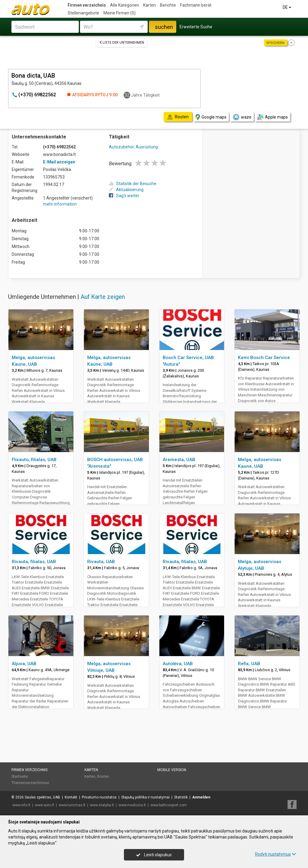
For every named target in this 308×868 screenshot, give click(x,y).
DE (287, 7)
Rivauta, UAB (101, 562)
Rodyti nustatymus (276, 854)
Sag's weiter (124, 196)
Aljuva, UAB (24, 664)
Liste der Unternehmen (122, 43)
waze (242, 117)
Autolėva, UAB (178, 664)
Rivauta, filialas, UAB (34, 562)
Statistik (181, 797)
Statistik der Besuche (133, 184)
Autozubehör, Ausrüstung (133, 147)
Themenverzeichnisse (30, 783)
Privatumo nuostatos (99, 797)
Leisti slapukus (154, 855)
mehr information (60, 204)
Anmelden (201, 797)
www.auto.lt (45, 805)
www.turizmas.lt (72, 805)
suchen (164, 27)
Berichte (168, 5)
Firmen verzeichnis (87, 5)
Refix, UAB (249, 664)
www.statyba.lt (102, 805)
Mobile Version (172, 770)
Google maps (211, 117)
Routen (103, 777)
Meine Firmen (120, 13)
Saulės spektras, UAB (42, 797)
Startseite (20, 777)
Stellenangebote (83, 13)
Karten (149, 5)
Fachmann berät (196, 5)
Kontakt (71, 797)
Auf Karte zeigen (103, 297)
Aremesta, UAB (179, 460)
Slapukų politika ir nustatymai (145, 797)
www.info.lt (21, 805)
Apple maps (273, 117)
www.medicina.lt (132, 805)
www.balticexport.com (169, 805)
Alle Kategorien (125, 5)
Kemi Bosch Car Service (264, 358)
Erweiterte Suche (196, 27)
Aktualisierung (126, 190)
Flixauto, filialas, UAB (34, 460)
